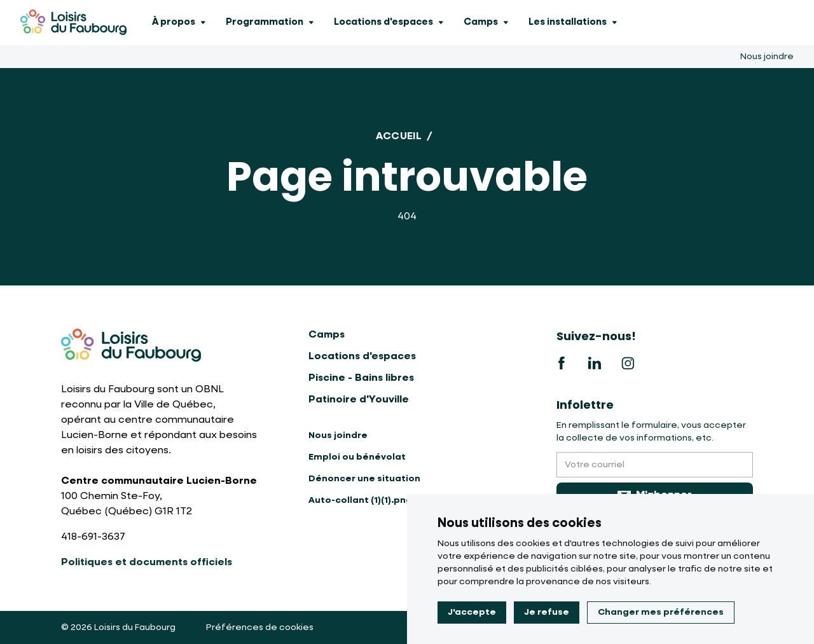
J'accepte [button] (472, 612)
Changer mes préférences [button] (661, 612)
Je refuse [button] (547, 612)
